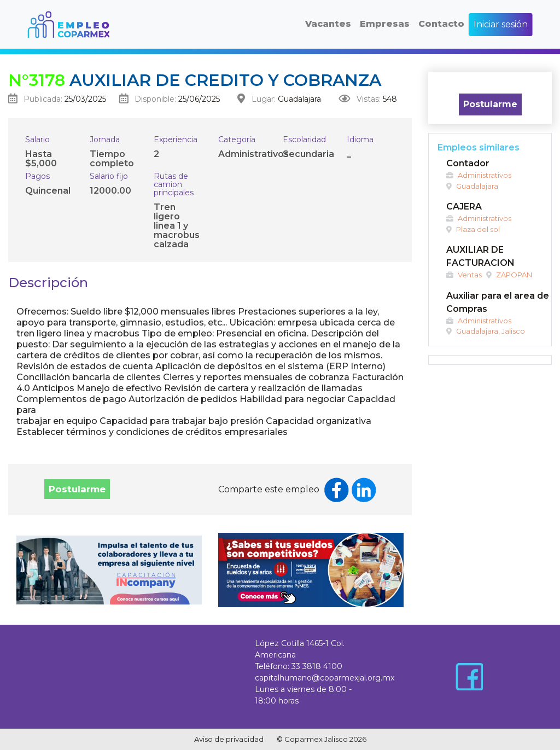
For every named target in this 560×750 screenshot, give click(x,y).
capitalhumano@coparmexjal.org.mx (325, 678)
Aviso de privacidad (229, 739)
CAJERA (464, 207)
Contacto (441, 24)
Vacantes (328, 24)
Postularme (77, 489)
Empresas (385, 24)
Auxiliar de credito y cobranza (195, 80)
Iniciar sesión (501, 24)
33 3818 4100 (317, 666)
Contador (468, 163)
